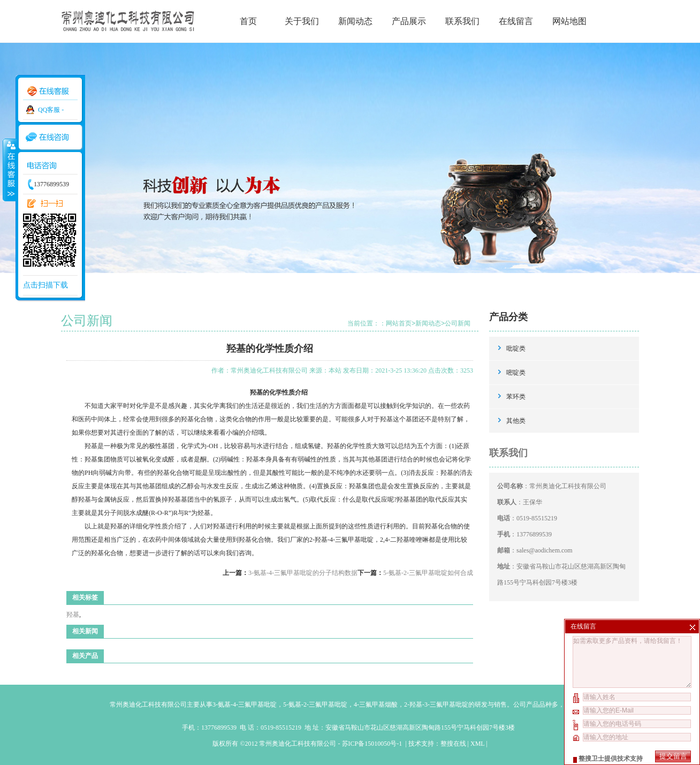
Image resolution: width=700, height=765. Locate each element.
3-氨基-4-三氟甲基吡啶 (245, 705)
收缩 (9, 170)
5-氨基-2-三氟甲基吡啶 (315, 705)
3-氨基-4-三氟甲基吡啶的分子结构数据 (303, 573)
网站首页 (399, 323)
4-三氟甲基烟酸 (376, 705)
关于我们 (302, 21)
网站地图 (569, 21)
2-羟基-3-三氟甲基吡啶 (436, 705)
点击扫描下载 (45, 285)
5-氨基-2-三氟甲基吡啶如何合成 (428, 573)
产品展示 (409, 21)
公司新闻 (458, 323)
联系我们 (462, 21)
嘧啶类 (516, 373)
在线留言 (516, 21)
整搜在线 (453, 744)
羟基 (73, 615)
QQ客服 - (51, 110)
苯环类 (516, 397)
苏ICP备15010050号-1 (373, 744)
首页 (248, 21)
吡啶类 (516, 349)
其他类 (516, 421)
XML (477, 744)
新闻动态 (355, 21)
